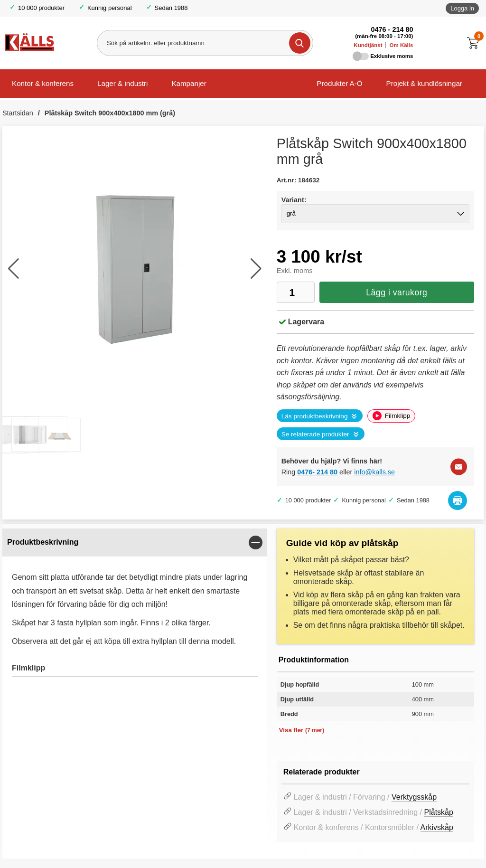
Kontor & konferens (43, 83)
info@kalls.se (374, 472)
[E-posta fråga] (459, 467)
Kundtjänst (368, 45)
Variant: (294, 200)
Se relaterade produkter (315, 434)
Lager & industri (122, 83)
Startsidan (18, 113)
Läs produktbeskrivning (315, 416)
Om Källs (401, 45)
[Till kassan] (475, 43)
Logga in (462, 8)
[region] (135, 542)
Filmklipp (391, 416)
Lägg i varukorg (397, 292)
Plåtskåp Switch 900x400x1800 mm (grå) (110, 113)
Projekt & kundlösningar (424, 83)
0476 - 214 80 (392, 29)
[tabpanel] (135, 611)
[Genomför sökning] (300, 43)
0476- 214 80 (317, 472)
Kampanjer (189, 83)
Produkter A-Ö (339, 83)
